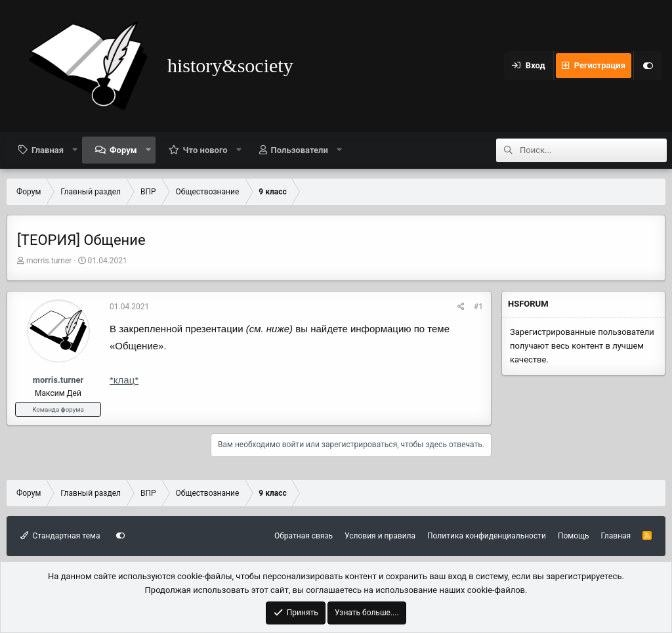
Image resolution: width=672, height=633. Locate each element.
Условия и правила (380, 536)
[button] (75, 150)
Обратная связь (304, 536)
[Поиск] (593, 150)
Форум (123, 150)
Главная (48, 150)
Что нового (205, 150)
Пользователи (300, 150)
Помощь (574, 536)
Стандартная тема (60, 536)
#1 (478, 307)
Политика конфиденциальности (487, 536)
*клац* (124, 380)
